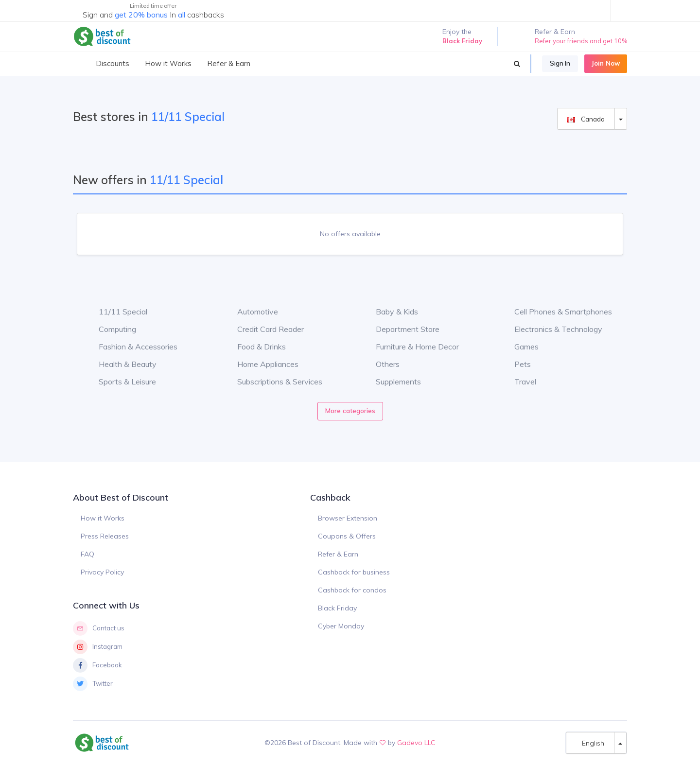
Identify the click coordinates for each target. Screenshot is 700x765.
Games (519, 347)
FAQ (87, 554)
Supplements (391, 382)
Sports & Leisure (120, 382)
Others (380, 364)
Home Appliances (261, 364)
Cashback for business (354, 572)
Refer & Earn (338, 554)
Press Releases (105, 536)
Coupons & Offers (347, 536)
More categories (350, 411)
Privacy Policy (102, 572)
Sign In (560, 63)
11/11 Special (116, 312)
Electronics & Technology (551, 329)
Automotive (250, 312)
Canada (586, 119)
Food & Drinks (254, 347)
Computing (110, 329)
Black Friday (337, 608)
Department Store (400, 329)
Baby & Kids (390, 312)
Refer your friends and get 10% (581, 41)
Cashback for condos (352, 590)
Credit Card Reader (263, 329)
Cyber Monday (341, 626)
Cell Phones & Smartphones (556, 312)
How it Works (103, 518)
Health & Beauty (120, 364)
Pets (515, 364)
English (590, 743)
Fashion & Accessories (131, 347)
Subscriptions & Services (272, 382)
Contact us (99, 628)
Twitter (93, 684)
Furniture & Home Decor (410, 347)
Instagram (98, 647)
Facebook (97, 665)
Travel (518, 382)
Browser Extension (348, 518)
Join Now (606, 63)
